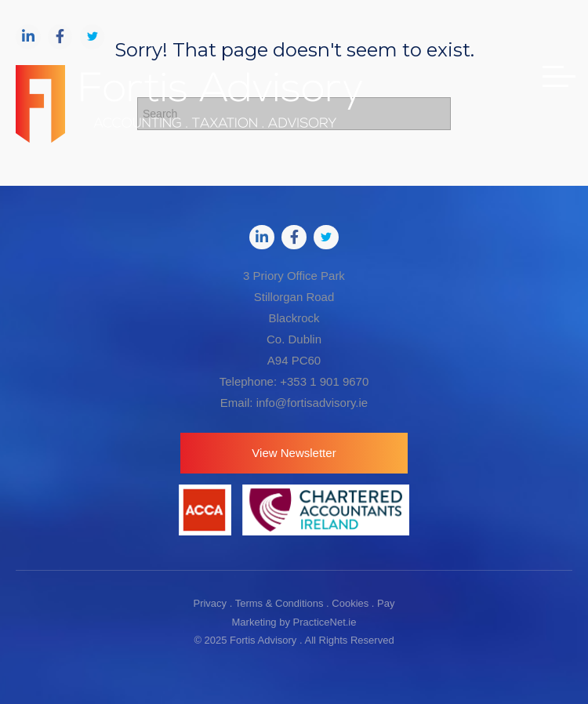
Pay (386, 603)
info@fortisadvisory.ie (312, 403)
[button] (294, 453)
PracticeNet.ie (325, 622)
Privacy (210, 603)
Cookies (350, 603)
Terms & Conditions (279, 603)
